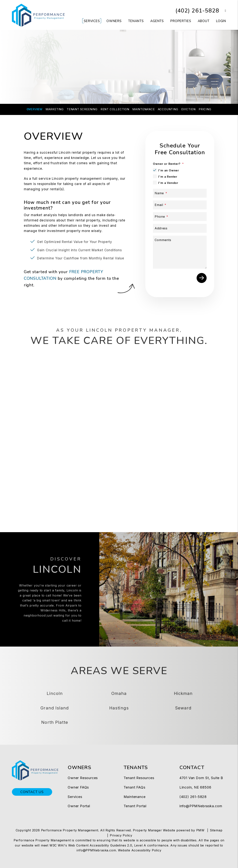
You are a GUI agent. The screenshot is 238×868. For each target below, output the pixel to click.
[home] (38, 15)
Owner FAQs (78, 787)
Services (75, 797)
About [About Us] (204, 21)
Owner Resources (83, 778)
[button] (223, 11)
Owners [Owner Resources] (114, 21)
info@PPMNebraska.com (201, 806)
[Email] (180, 205)
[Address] (180, 228)
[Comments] (180, 252)
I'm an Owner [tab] (169, 170)
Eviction (188, 109)
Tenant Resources (139, 778)
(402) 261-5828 (197, 11)
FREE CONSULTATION (119, 82)
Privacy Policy (121, 835)
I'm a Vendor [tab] (168, 183)
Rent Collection (115, 109)
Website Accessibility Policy (140, 850)
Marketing (55, 109)
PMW (200, 830)
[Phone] (180, 217)
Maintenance (144, 109)
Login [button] (221, 21)
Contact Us (32, 792)
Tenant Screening (82, 109)
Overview (34, 109)
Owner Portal (79, 806)
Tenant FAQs (135, 787)
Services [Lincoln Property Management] (92, 21)
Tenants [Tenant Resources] (136, 21)
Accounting (168, 109)
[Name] (180, 193)
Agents (157, 21)
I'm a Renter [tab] (168, 177)
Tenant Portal (135, 806)
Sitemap (216, 830)
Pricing (205, 109)
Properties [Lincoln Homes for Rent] (181, 21)
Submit (202, 278)
